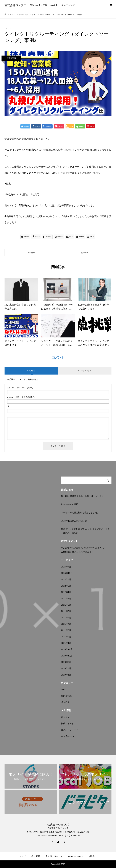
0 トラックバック (85, 371)
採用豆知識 (11, 58)
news (64, 690)
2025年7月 (66, 567)
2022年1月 (66, 592)
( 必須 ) (20, 388)
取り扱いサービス (54, 856)
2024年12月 (67, 573)
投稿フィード (67, 723)
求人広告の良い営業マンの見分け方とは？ (81, 548)
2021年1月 (66, 643)
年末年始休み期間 (69, 504)
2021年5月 (66, 618)
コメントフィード (69, 730)
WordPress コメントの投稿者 (75, 552)
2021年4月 (66, 624)
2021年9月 (66, 598)
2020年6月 (66, 675)
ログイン (65, 717)
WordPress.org (68, 736)
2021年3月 (66, 630)
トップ (23, 856)
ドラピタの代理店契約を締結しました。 (80, 513)
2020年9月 (66, 662)
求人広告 (65, 702)
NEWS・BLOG (75, 856)
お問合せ (92, 856)
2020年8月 (66, 668)
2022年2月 (66, 586)
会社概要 (36, 856)
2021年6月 (66, 611)
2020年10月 (67, 656)
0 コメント (31, 371)
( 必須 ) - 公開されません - (21, 397)
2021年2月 (66, 637)
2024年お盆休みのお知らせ (74, 521)
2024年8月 (66, 579)
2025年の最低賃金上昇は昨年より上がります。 (83, 496)
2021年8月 (66, 605)
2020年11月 (67, 649)
